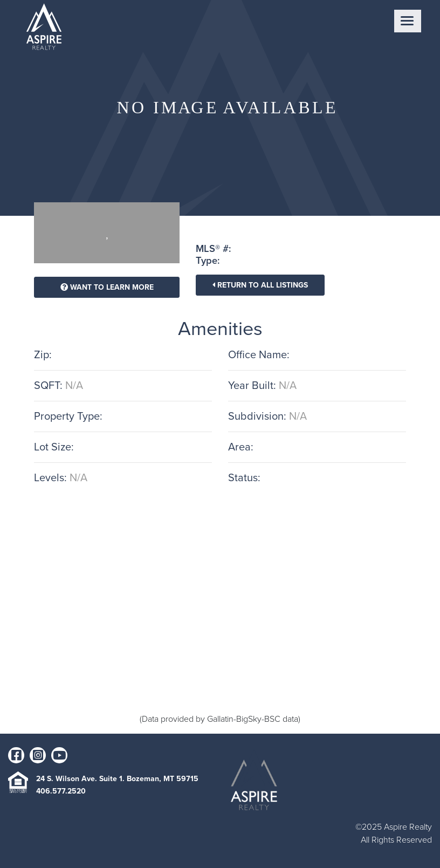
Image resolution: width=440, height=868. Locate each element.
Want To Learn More (107, 287)
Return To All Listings (260, 285)
